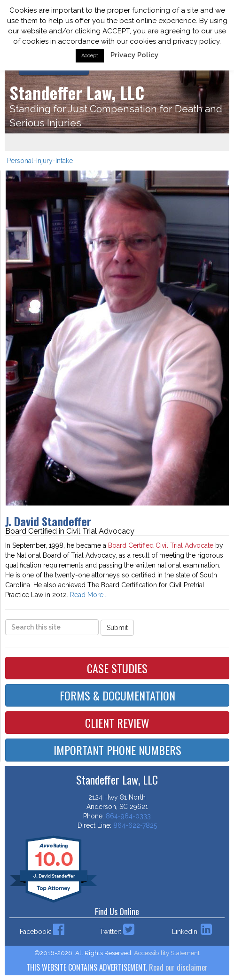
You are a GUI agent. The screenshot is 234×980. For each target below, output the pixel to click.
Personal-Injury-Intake (40, 161)
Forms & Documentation (117, 695)
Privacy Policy (134, 55)
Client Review (117, 723)
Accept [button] (90, 56)
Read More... (89, 595)
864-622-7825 (135, 825)
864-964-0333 (128, 816)
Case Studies (117, 668)
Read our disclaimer (178, 967)
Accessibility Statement (167, 953)
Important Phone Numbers (117, 750)
